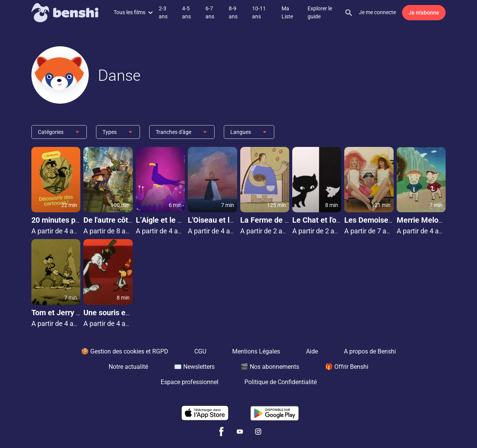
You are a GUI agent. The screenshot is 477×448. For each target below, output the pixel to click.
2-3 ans (163, 12)
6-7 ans (210, 12)
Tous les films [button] (133, 12)
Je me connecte (377, 12)
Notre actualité (128, 367)
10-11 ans (259, 12)
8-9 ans (233, 12)
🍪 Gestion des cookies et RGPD (125, 351)
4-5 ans (186, 12)
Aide (312, 351)
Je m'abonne (424, 13)
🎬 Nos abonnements (270, 367)
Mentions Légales (256, 351)
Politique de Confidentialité (281, 382)
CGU (200, 351)
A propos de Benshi (370, 351)
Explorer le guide (320, 12)
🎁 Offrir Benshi (347, 367)
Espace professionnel (190, 382)
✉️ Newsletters (194, 367)
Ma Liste (287, 12)
